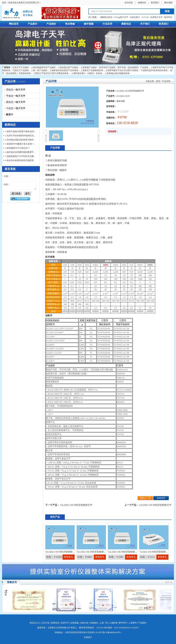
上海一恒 (104, 623)
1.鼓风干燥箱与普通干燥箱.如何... (20, 131)
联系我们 (155, 3)
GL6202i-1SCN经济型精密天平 (155, 505)
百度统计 (88, 637)
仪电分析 (84, 623)
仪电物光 (94, 623)
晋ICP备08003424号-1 (112, 632)
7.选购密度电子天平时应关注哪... (20, 156)
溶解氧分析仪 (106, 17)
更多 (167, 582)
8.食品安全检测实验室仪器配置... (20, 160)
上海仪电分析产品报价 (68, 67)
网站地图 (168, 3)
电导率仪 (168, 17)
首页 (158, 81)
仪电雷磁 (74, 623)
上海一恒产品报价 (39, 70)
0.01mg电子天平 (121, 17)
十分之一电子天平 (16, 108)
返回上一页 (145, 498)
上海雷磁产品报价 (89, 67)
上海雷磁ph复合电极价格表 (117, 73)
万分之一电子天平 (16, 90)
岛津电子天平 (156, 17)
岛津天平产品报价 (21, 67)
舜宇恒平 (123, 623)
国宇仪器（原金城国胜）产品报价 (133, 67)
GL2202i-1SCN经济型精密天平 (76, 505)
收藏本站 (142, 3)
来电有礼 (69, 557)
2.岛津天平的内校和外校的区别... (20, 136)
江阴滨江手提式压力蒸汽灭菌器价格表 (51, 73)
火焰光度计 (135, 17)
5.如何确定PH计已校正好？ (18, 148)
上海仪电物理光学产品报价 (43, 67)
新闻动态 (55, 623)
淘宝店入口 (35, 623)
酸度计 (10, 115)
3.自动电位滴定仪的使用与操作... (20, 140)
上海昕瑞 (113, 623)
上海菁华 (133, 623)
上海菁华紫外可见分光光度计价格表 (122, 70)
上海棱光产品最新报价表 (92, 70)
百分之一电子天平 (16, 102)
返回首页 (161, 498)
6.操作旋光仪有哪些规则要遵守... (20, 152)
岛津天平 (65, 623)
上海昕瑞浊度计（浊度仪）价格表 (87, 73)
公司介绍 (45, 623)
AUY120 (145, 17)
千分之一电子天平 (16, 96)
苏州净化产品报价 (107, 67)
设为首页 (129, 3)
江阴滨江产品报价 (21, 70)
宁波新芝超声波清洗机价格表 (154, 70)
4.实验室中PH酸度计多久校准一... (20, 144)
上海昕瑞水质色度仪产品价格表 (64, 70)
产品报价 (142, 623)
